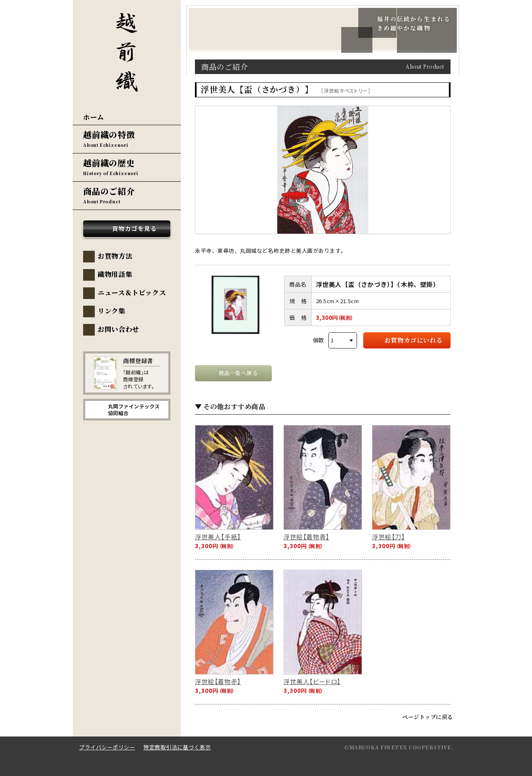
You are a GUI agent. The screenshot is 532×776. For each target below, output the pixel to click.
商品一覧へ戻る (238, 373)
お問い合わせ (118, 329)
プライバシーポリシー (107, 747)
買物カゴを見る (135, 228)
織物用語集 (115, 274)
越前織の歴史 (109, 163)
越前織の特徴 (109, 135)
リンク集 (112, 311)
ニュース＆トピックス (132, 293)
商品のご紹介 (109, 191)
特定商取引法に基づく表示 (177, 747)
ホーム (94, 117)
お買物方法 (115, 256)
